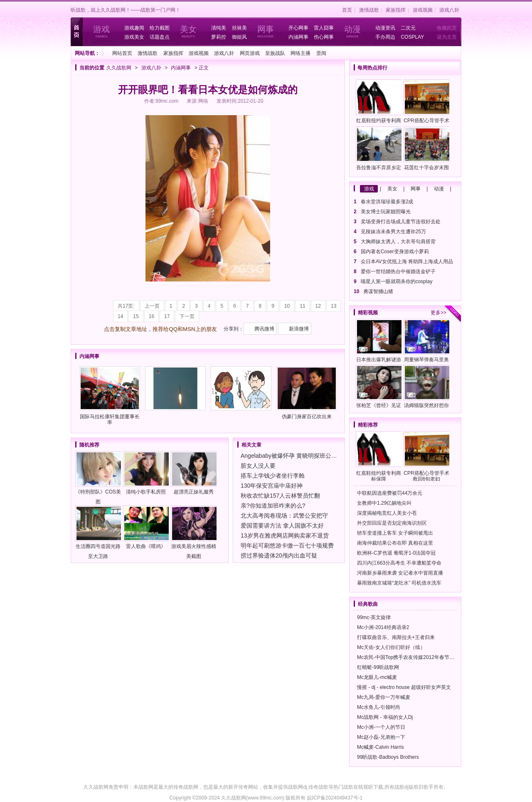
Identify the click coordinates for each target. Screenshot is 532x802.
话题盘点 (160, 37)
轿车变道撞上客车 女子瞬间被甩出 (395, 533)
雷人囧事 (324, 28)
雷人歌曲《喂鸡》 (146, 527)
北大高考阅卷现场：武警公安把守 (284, 516)
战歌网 (146, 787)
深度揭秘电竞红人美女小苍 (387, 513)
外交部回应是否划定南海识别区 (392, 523)
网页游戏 (250, 53)
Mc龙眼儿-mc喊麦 (377, 677)
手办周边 (385, 37)
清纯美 (219, 28)
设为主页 (447, 37)
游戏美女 (134, 37)
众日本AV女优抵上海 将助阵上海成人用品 (407, 262)
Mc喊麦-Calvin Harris (381, 747)
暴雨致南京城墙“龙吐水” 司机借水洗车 (399, 583)
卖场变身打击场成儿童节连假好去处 (401, 222)
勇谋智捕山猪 (378, 291)
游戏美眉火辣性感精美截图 (194, 532)
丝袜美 (239, 28)
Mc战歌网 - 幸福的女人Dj (385, 717)
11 (302, 306)
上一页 (152, 306)
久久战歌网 (119, 68)
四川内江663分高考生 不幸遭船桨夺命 (399, 563)
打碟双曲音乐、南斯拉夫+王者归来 (396, 637)
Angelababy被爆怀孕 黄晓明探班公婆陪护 (295, 456)
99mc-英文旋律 (374, 617)
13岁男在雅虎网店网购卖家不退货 (285, 535)
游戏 (369, 189)
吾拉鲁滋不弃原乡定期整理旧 (379, 150)
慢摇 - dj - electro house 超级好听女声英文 (404, 687)
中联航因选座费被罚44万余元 (390, 493)
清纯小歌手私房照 (146, 473)
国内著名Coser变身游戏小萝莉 (395, 252)
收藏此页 (447, 28)
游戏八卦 (449, 10)
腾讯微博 (264, 329)
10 (287, 306)
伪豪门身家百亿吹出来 (307, 393)
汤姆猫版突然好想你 (426, 386)
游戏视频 (423, 10)
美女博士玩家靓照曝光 (386, 212)
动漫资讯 (385, 28)
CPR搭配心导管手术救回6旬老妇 (426, 103)
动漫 (439, 189)
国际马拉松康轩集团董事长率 (110, 396)
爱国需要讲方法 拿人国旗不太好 (282, 526)
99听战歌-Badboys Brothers (388, 757)
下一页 (187, 316)
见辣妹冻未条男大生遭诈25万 (393, 232)
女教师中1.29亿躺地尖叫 (384, 503)
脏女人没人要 (258, 466)
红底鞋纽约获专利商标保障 (379, 103)
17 (167, 316)
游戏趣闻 (134, 28)
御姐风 (239, 37)
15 (136, 316)
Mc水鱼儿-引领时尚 (379, 707)
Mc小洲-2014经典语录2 (383, 627)
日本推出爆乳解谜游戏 (379, 342)
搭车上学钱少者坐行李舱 (273, 476)
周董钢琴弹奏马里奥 (426, 341)
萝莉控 (219, 37)
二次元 (408, 28)
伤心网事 (324, 37)
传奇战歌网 (186, 787)
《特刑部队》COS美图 (98, 478)
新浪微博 (299, 329)
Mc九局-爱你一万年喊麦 (384, 697)
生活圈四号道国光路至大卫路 (98, 532)
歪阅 (321, 53)
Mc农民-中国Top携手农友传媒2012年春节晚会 (408, 657)
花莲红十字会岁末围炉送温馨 (426, 150)
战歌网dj (297, 787)
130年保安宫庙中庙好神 (272, 486)
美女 (392, 189)
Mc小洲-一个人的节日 (381, 727)
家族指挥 (396, 10)
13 (334, 306)
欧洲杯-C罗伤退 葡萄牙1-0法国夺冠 (396, 553)
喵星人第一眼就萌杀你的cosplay (397, 281)
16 (151, 316)
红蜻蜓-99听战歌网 (378, 667)
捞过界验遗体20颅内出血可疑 (279, 555)
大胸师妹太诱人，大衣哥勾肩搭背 (398, 242)
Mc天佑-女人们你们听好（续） (391, 647)
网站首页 (122, 53)
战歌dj (401, 787)
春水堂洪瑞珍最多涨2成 (387, 202)
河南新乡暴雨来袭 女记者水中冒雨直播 (400, 573)
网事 (416, 189)
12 (318, 306)
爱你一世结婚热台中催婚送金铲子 (398, 271)
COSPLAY (412, 37)
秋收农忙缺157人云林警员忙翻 (280, 496)
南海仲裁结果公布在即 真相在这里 (395, 543)
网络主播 (300, 53)
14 (120, 316)
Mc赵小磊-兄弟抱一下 (381, 737)
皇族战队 (275, 53)
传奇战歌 (318, 787)
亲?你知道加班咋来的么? (273, 506)
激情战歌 (369, 10)
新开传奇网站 (243, 787)
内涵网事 (298, 37)
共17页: (126, 306)
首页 (347, 10)
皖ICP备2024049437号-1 (335, 798)
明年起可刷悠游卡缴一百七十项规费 (287, 545)
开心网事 (298, 28)
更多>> (438, 313)
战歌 (348, 787)
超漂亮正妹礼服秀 (194, 473)
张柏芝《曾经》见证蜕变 (379, 387)
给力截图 (160, 28)
